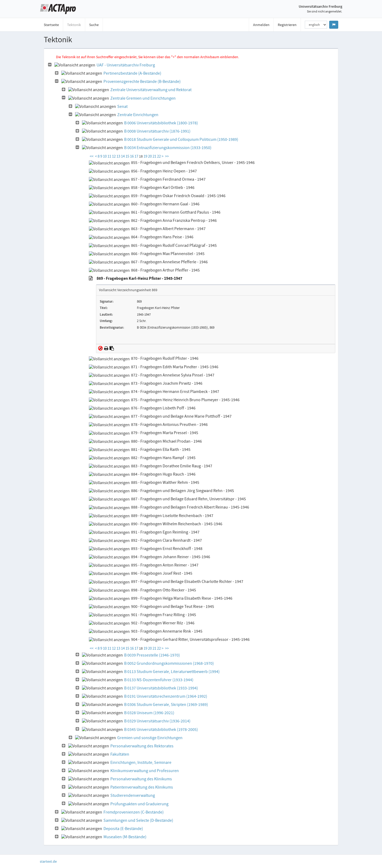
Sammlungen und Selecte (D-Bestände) (138, 820)
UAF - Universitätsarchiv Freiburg (126, 65)
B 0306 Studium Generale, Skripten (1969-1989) (166, 705)
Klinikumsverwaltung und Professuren (145, 771)
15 (128, 156)
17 (137, 156)
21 (155, 156)
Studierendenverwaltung (133, 795)
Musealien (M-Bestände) (125, 837)
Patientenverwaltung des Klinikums (142, 787)
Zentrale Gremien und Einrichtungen (143, 98)
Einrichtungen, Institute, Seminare (141, 763)
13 (119, 156)
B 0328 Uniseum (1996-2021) (149, 713)
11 (110, 156)
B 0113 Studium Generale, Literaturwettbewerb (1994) (172, 672)
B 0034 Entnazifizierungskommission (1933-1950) (168, 148)
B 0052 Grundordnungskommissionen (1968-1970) (169, 663)
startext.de (48, 861)
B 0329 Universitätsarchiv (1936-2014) (157, 721)
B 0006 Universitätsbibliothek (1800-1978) (161, 123)
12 (114, 156)
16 (132, 156)
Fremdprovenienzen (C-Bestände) (134, 812)
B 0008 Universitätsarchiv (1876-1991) (157, 131)
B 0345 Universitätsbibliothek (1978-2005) (161, 730)
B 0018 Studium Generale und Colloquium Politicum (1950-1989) (181, 139)
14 (123, 156)
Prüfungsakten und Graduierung (139, 804)
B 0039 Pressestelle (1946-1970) (152, 655)
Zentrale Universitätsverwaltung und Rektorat (151, 90)
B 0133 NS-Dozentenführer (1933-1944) (159, 680)
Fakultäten (120, 754)
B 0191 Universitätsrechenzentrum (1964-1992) (166, 696)
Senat (122, 107)
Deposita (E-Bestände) (123, 829)
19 (146, 156)
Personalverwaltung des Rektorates (142, 746)
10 (105, 156)
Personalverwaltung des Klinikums (141, 779)
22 (159, 156)
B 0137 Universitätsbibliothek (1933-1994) (161, 688)
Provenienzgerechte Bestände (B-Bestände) (142, 82)
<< (92, 156)
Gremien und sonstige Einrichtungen (150, 738)
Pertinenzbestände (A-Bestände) (132, 73)
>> (167, 156)
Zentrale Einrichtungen (138, 115)
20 (150, 156)
